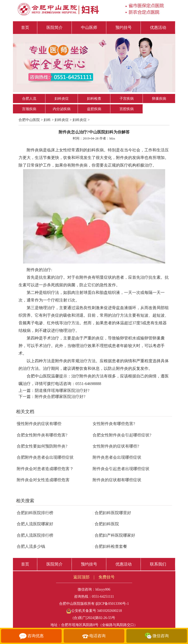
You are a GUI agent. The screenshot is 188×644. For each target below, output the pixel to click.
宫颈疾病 (29, 109)
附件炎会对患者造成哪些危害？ (45, 469)
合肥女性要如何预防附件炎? (42, 446)
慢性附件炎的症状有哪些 (39, 424)
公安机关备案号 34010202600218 (94, 611)
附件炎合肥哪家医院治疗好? (60, 397)
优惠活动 (158, 27)
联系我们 (158, 564)
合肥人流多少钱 (31, 546)
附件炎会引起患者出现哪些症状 (121, 469)
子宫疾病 (127, 99)
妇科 (47, 120)
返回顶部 (81, 577)
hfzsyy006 (103, 589)
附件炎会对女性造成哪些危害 (43, 480)
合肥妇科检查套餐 (110, 546)
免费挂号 (107, 577)
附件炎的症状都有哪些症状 (117, 480)
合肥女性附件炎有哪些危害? (42, 435)
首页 (25, 27)
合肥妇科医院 (106, 524)
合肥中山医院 (29, 120)
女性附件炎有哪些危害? (114, 424)
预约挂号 (124, 27)
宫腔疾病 (127, 109)
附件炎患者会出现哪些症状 (117, 457)
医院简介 (55, 27)
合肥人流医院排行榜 (35, 535)
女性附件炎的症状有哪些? (116, 446)
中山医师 (89, 27)
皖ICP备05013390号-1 (112, 604)
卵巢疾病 (159, 99)
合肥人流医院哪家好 (35, 524)
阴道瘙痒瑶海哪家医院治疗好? (62, 390)
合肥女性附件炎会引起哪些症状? (122, 435)
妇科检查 (94, 99)
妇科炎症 (62, 99)
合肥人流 (29, 99)
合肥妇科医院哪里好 (112, 513)
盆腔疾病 (94, 109)
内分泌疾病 (62, 109)
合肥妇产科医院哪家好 (114, 535)
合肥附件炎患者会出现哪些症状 (45, 457)
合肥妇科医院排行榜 (35, 513)
